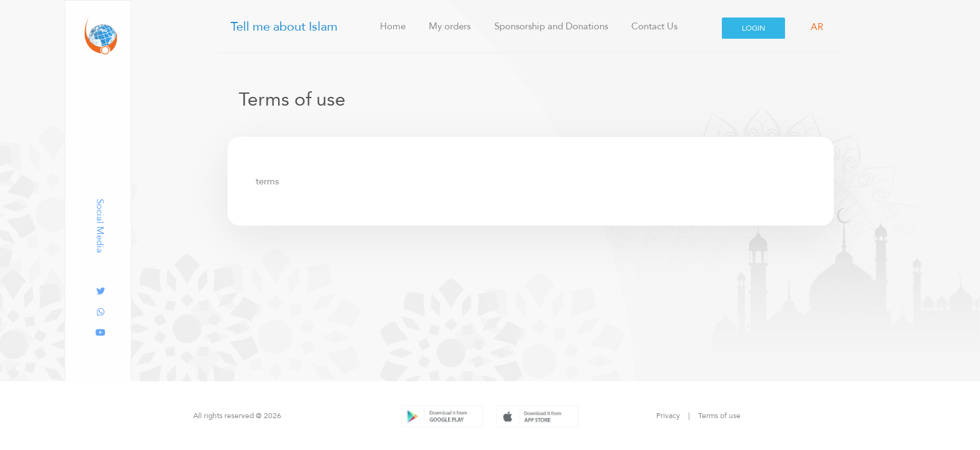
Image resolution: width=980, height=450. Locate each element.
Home (402, 26)
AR (817, 27)
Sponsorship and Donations (551, 26)
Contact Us (654, 26)
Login (753, 28)
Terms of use (719, 416)
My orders (450, 26)
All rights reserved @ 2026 (237, 416)
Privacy (668, 416)
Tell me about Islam (282, 26)
